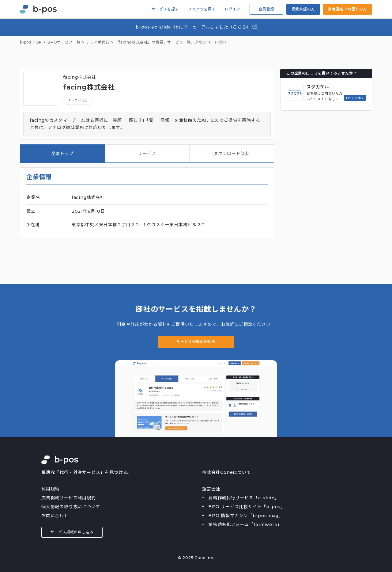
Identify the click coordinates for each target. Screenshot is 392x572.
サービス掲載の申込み (196, 342)
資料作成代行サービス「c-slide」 (244, 498)
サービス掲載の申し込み (72, 532)
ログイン (233, 9)
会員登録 (266, 9)
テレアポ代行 (78, 100)
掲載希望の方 (303, 9)
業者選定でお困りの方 (348, 9)
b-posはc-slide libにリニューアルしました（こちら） (196, 27)
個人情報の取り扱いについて (71, 507)
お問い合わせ (55, 516)
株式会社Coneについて (227, 472)
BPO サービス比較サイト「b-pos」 (247, 507)
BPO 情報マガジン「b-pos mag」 (246, 516)
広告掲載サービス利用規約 (69, 498)
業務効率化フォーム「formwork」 (245, 524)
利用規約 (50, 489)
